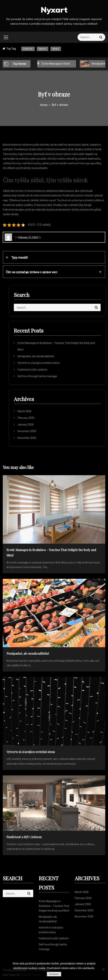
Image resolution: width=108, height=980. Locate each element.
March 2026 (24, 411)
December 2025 (27, 431)
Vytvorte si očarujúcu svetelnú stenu (39, 363)
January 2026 (26, 425)
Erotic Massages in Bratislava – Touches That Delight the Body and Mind (54, 906)
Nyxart (54, 10)
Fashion (28, 49)
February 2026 (26, 418)
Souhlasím (54, 974)
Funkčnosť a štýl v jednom (32, 370)
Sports (43, 49)
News (56, 49)
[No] (103, 969)
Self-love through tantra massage (37, 376)
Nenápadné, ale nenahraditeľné (36, 356)
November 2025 (27, 438)
